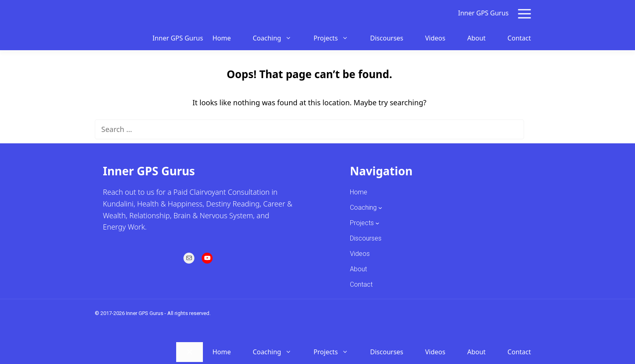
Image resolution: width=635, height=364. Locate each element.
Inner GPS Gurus (483, 13)
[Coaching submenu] (380, 208)
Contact (519, 38)
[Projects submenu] (377, 223)
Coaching (277, 38)
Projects (336, 38)
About (476, 38)
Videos (435, 38)
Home (222, 38)
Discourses (387, 38)
